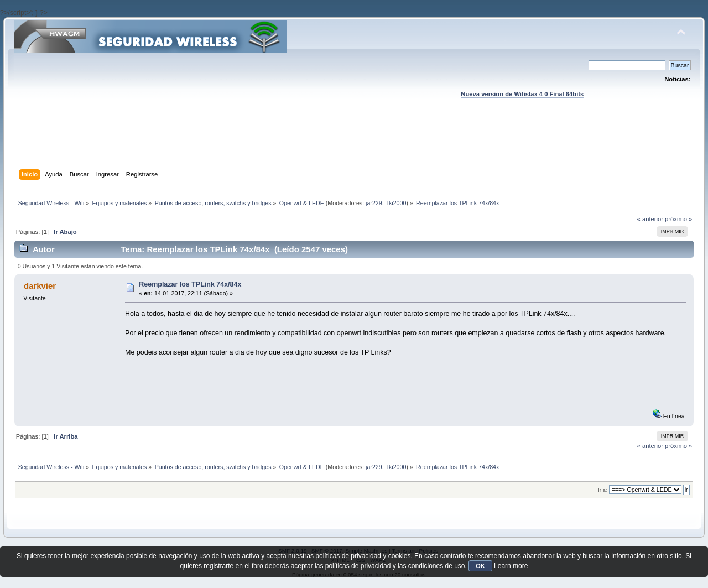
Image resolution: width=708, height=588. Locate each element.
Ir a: (602, 490)
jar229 (374, 203)
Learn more (511, 566)
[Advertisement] (354, 144)
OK (480, 566)
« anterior (650, 219)
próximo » (678, 219)
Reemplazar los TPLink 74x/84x (190, 284)
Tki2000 (395, 203)
